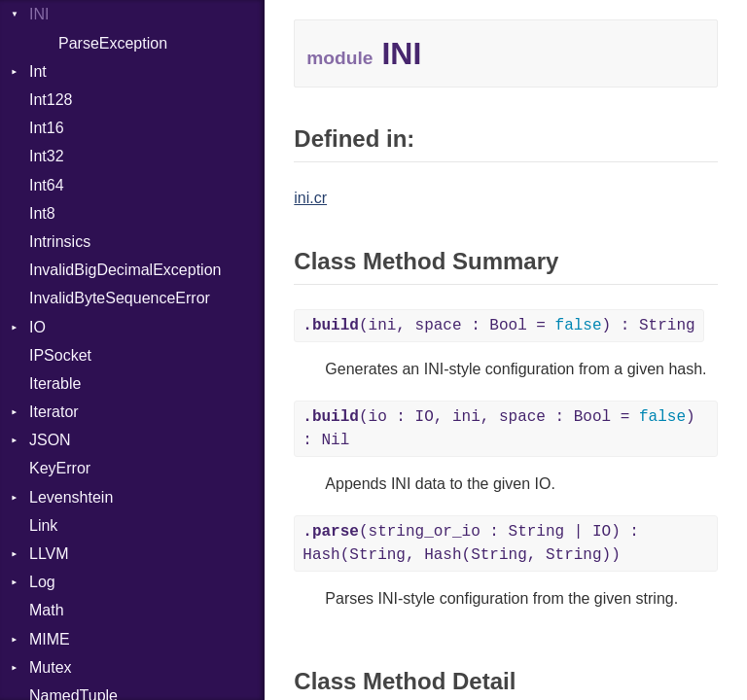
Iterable (55, 384)
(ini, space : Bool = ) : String (498, 326)
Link (43, 525)
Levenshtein (71, 497)
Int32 (47, 156)
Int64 (47, 185)
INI (39, 14)
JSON (50, 440)
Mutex (51, 667)
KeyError (60, 468)
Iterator (54, 412)
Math (47, 610)
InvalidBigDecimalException (125, 270)
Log (42, 582)
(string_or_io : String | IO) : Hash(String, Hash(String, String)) (471, 543)
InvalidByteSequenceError (120, 298)
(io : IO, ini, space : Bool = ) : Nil (498, 429)
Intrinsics (60, 242)
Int (38, 71)
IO (37, 327)
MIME (50, 639)
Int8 (42, 213)
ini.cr (310, 198)
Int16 (47, 128)
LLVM (49, 554)
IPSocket (60, 355)
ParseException (113, 43)
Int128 (51, 100)
